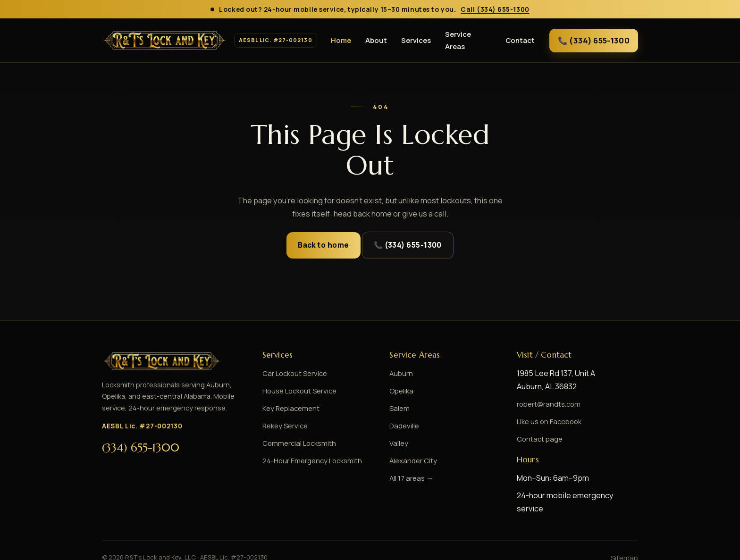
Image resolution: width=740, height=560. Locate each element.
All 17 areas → (411, 478)
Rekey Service (285, 426)
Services (416, 40)
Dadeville (404, 426)
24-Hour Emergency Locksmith (312, 460)
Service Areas (458, 40)
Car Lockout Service (295, 373)
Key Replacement (291, 408)
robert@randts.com (549, 404)
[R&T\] (209, 41)
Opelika (401, 391)
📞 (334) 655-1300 (594, 40)
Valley (399, 443)
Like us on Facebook (549, 421)
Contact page (540, 439)
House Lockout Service (299, 391)
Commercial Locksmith (299, 443)
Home (341, 40)
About (376, 40)
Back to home (323, 245)
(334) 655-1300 (141, 448)
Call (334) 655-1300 (495, 9)
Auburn (401, 373)
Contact (520, 40)
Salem (399, 408)
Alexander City (413, 460)
